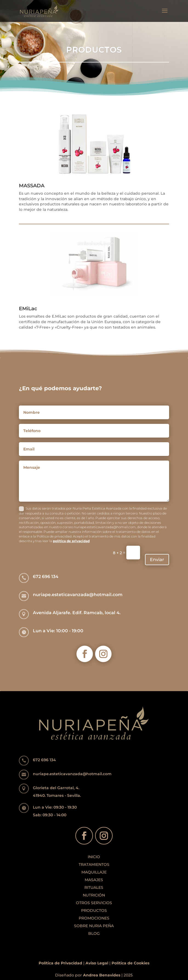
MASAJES (94, 880)
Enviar (157, 560)
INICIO (94, 857)
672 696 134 (46, 577)
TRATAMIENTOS (94, 864)
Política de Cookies (130, 963)
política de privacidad (71, 541)
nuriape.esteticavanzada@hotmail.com (78, 595)
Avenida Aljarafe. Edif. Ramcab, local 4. (77, 613)
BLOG (94, 933)
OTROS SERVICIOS (94, 903)
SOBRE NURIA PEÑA (94, 926)
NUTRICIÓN (94, 895)
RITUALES (94, 887)
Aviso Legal (97, 963)
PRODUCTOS (94, 910)
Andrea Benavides (102, 975)
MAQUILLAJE (94, 872)
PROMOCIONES (94, 918)
